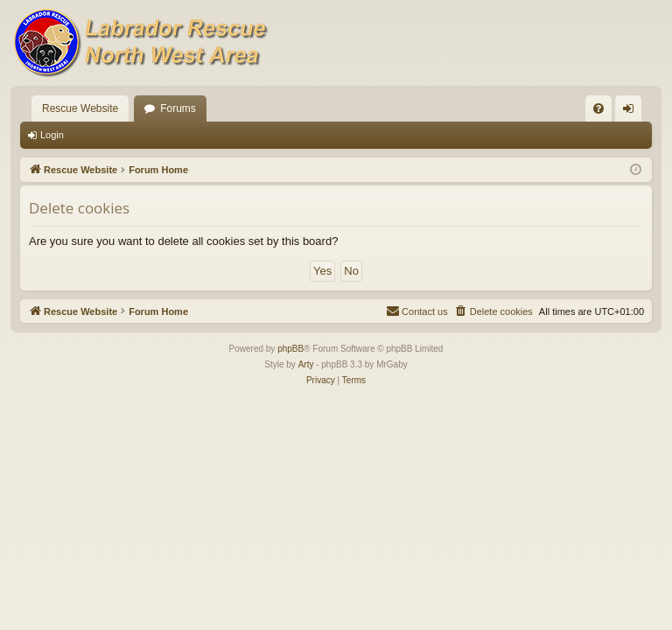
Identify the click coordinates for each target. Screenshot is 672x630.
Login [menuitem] (632, 112)
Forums (178, 108)
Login (52, 135)
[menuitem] (598, 108)
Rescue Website (80, 108)
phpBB (290, 349)
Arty (306, 364)
